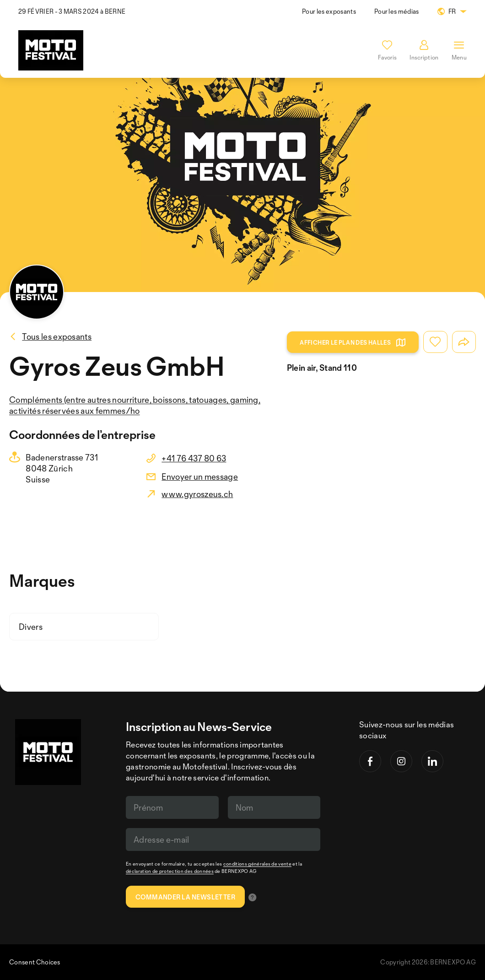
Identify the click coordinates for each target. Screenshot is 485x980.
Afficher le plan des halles (353, 342)
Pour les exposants (329, 11)
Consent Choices (35, 962)
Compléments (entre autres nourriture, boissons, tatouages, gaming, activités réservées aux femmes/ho (135, 405)
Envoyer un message (200, 476)
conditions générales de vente (257, 864)
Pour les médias (397, 11)
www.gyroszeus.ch (197, 494)
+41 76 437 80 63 (194, 458)
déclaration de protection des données (170, 871)
